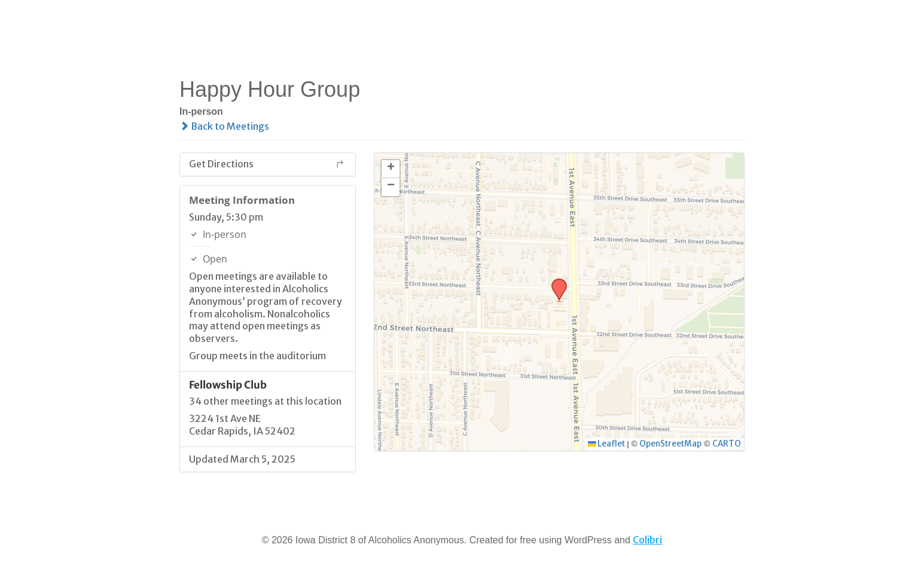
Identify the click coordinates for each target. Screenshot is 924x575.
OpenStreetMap (670, 444)
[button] (555, 282)
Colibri (647, 540)
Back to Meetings (224, 126)
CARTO (727, 444)
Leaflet (606, 444)
